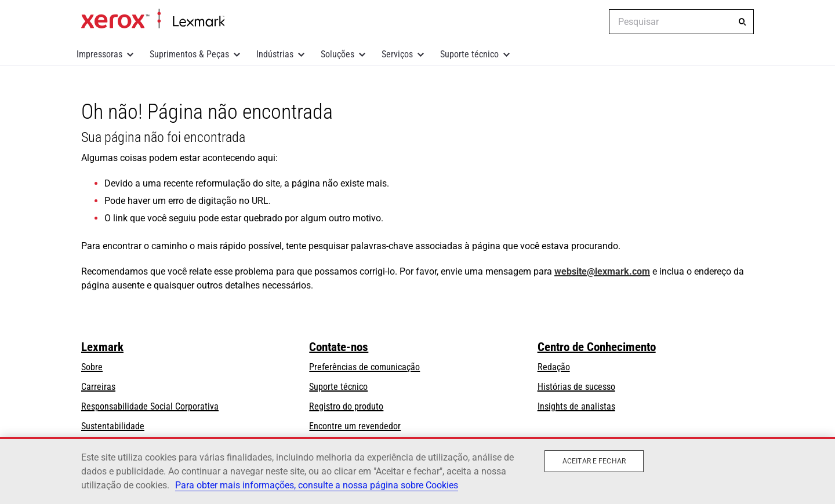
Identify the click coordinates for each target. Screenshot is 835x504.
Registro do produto (346, 406)
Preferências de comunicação (364, 367)
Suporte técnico (469, 54)
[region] (418, 470)
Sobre (92, 367)
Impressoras (99, 54)
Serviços (397, 54)
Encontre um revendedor (355, 426)
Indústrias (275, 54)
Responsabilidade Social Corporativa (150, 406)
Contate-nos (339, 347)
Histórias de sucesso (576, 387)
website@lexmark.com (602, 271)
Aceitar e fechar (594, 461)
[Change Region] (591, 22)
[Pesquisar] (742, 22)
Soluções (337, 54)
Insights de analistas (576, 406)
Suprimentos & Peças (189, 54)
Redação (554, 367)
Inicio (153, 19)
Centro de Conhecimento (597, 347)
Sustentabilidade (113, 426)
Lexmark (102, 347)
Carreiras (98, 387)
